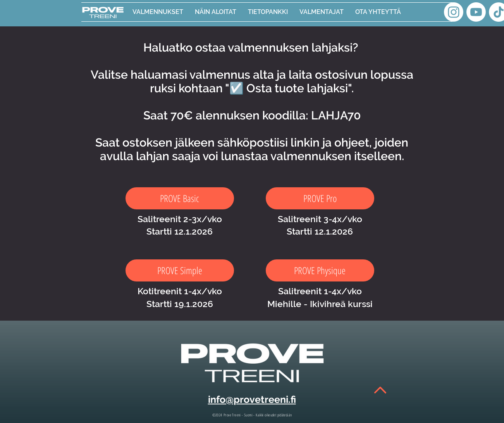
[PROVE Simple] (180, 270)
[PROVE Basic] (180, 198)
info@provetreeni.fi (252, 399)
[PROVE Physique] (320, 270)
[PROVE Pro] (320, 198)
